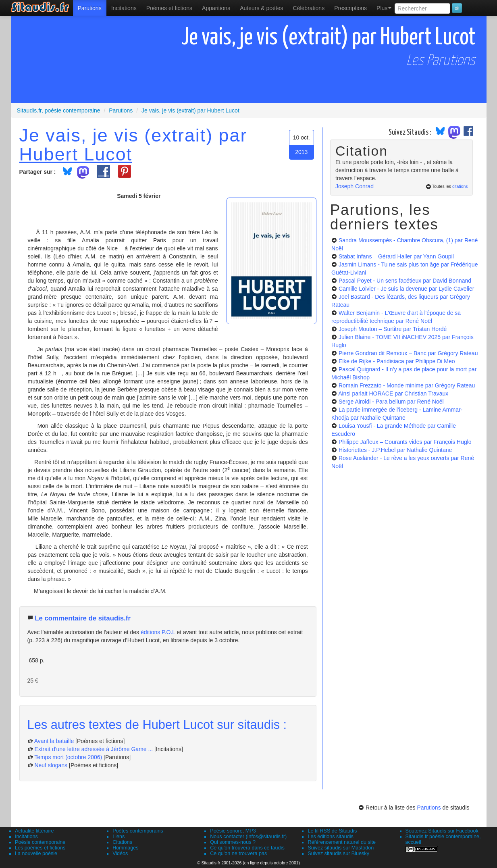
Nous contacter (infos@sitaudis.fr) (248, 837)
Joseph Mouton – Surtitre (393, 329)
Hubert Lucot (76, 154)
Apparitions (216, 8)
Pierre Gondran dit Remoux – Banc (408, 353)
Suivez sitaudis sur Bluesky (338, 853)
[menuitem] (90, 8)
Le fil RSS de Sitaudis (332, 831)
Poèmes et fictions (169, 8)
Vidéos (120, 853)
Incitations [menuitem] (124, 8)
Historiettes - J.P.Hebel (395, 450)
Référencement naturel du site (342, 842)
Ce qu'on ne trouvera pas (238, 853)
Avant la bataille (54, 741)
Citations (122, 842)
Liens (119, 837)
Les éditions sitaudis (330, 837)
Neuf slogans (51, 765)
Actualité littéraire (34, 831)
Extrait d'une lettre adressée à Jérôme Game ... (94, 749)
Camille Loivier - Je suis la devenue (406, 289)
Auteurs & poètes (261, 8)
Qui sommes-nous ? (233, 842)
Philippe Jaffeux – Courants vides (405, 442)
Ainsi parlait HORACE (393, 393)
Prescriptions (350, 8)
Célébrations (309, 8)
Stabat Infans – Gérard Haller (396, 256)
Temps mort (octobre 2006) (68, 757)
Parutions (90, 8)
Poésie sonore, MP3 (233, 831)
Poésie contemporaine (40, 842)
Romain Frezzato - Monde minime (407, 385)
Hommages (125, 848)
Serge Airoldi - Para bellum (391, 402)
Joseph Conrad (355, 186)
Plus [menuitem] (384, 8)
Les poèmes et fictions (40, 848)
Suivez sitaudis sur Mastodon (341, 848)
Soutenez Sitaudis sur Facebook (442, 831)
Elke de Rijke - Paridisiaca (397, 361)
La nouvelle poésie (36, 853)
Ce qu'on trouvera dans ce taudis (247, 848)
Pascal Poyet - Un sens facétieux (405, 281)
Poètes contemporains (138, 831)
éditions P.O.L (158, 632)
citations (460, 186)
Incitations (26, 837)
